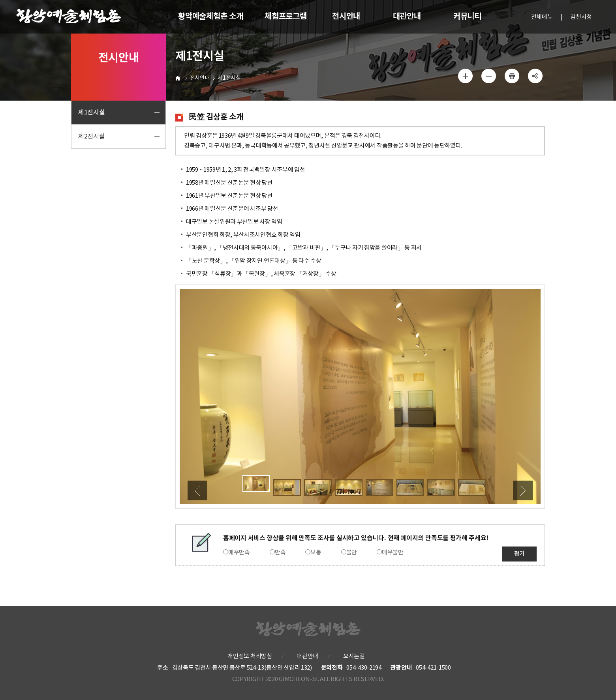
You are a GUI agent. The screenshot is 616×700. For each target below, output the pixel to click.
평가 (519, 554)
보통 (316, 553)
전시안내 (200, 78)
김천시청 (581, 17)
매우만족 (239, 553)
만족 (280, 553)
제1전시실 (92, 112)
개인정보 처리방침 (250, 656)
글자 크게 (466, 76)
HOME (179, 78)
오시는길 (354, 656)
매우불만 (393, 553)
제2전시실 (92, 137)
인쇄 (512, 76)
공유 (535, 76)
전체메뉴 (542, 17)
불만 (352, 553)
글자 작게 (489, 76)
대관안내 (307, 656)
